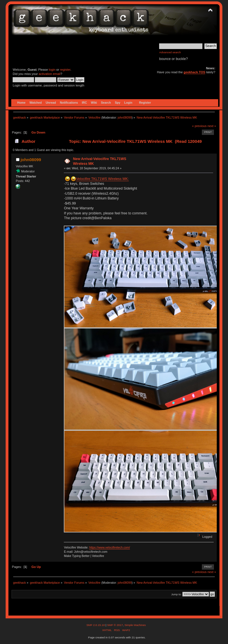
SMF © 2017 (115, 625)
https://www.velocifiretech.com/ (110, 547)
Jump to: (176, 594)
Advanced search (170, 52)
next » (212, 126)
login (52, 70)
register (65, 70)
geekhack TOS (194, 72)
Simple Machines (135, 625)
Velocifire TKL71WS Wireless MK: (102, 179)
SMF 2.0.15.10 (96, 625)
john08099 (125, 117)
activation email (50, 74)
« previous (199, 126)
